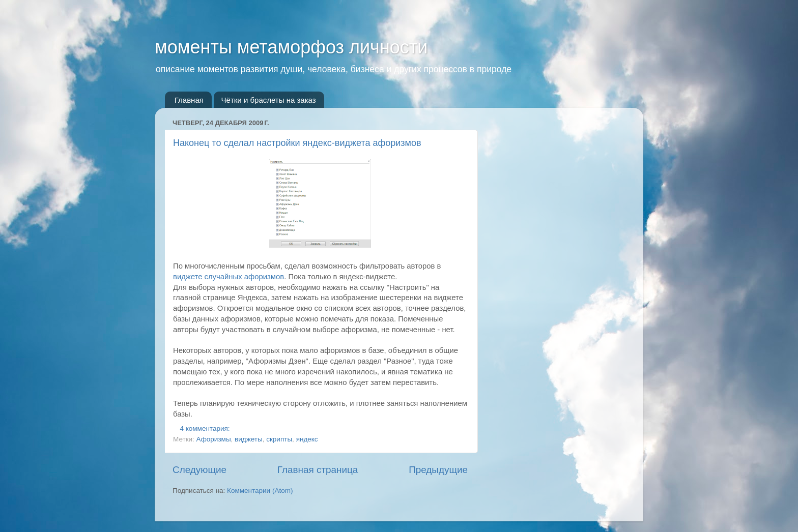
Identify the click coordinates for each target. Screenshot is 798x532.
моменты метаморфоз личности (291, 47)
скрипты (279, 439)
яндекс (307, 439)
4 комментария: (206, 428)
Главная (189, 100)
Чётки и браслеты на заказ (269, 100)
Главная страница (318, 470)
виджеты (249, 439)
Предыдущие (438, 470)
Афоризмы (214, 439)
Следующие (199, 470)
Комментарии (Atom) (260, 491)
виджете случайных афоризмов (229, 277)
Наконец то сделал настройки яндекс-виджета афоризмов (297, 143)
